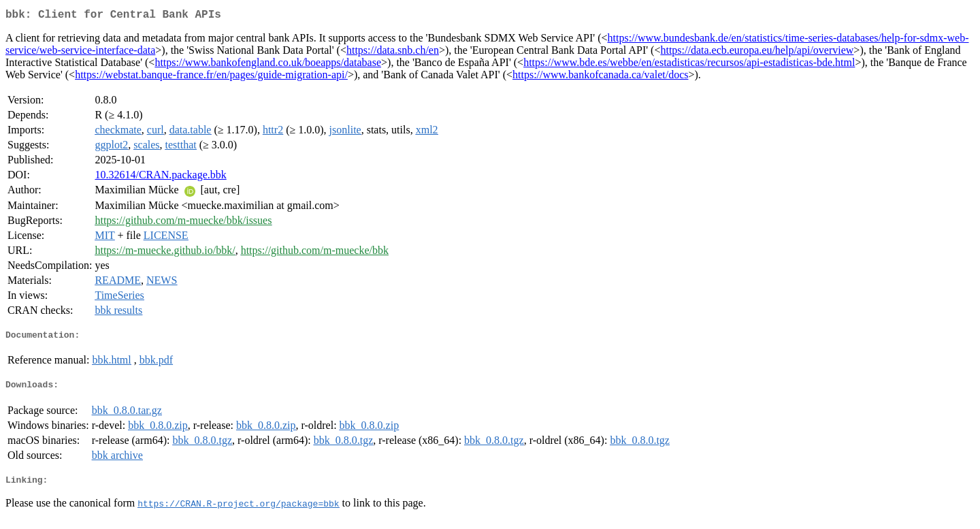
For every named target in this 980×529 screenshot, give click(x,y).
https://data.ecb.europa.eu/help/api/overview (757, 53)
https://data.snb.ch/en (393, 53)
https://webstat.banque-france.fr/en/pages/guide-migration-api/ (211, 77)
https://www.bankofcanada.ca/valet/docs (600, 77)
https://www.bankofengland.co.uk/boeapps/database (268, 65)
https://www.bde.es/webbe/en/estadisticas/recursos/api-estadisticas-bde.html (689, 65)
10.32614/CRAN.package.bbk (160, 177)
